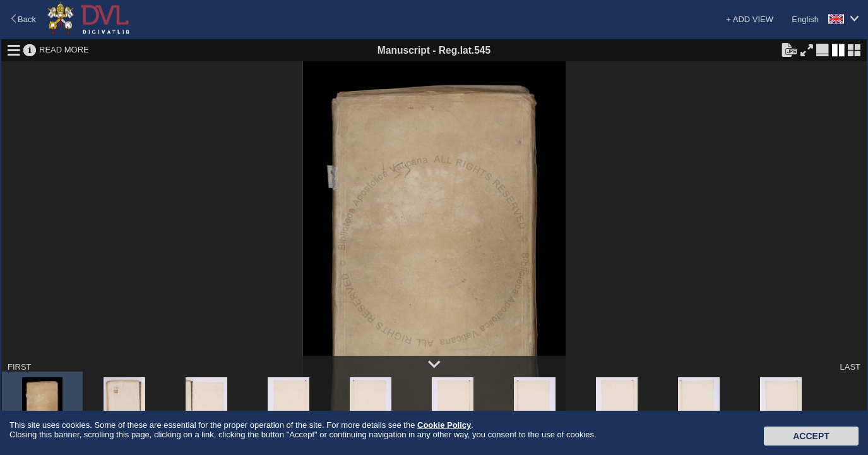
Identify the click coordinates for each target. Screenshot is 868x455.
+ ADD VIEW (750, 19)
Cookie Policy (444, 425)
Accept (811, 436)
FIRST (20, 367)
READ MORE (64, 50)
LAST (850, 367)
